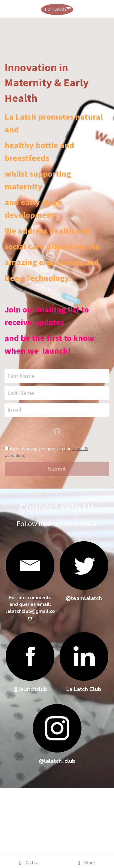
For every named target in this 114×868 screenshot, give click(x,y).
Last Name (21, 393)
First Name (21, 376)
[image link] (84, 566)
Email (15, 410)
